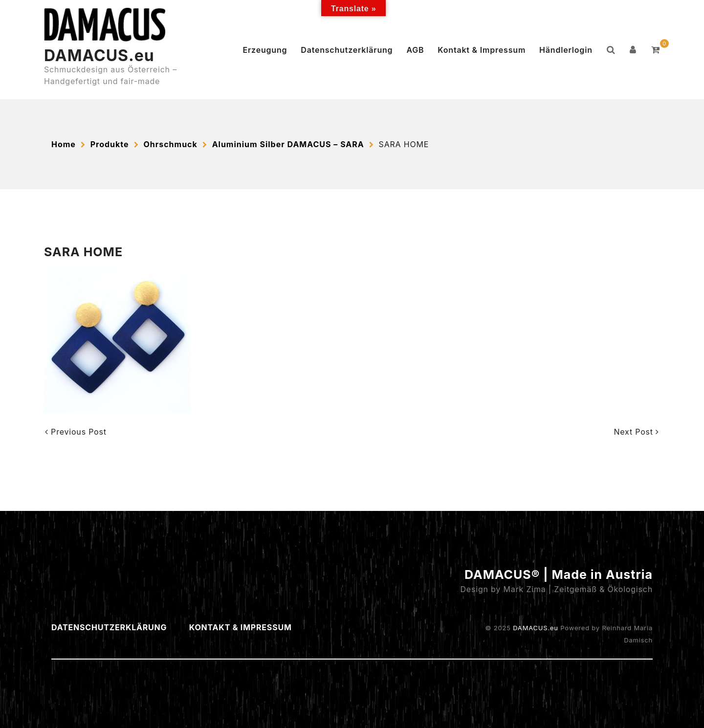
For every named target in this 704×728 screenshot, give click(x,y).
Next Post (636, 432)
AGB (415, 50)
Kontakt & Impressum (482, 50)
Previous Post (76, 432)
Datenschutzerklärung (347, 50)
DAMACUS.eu (99, 55)
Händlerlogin (566, 50)
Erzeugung (265, 50)
